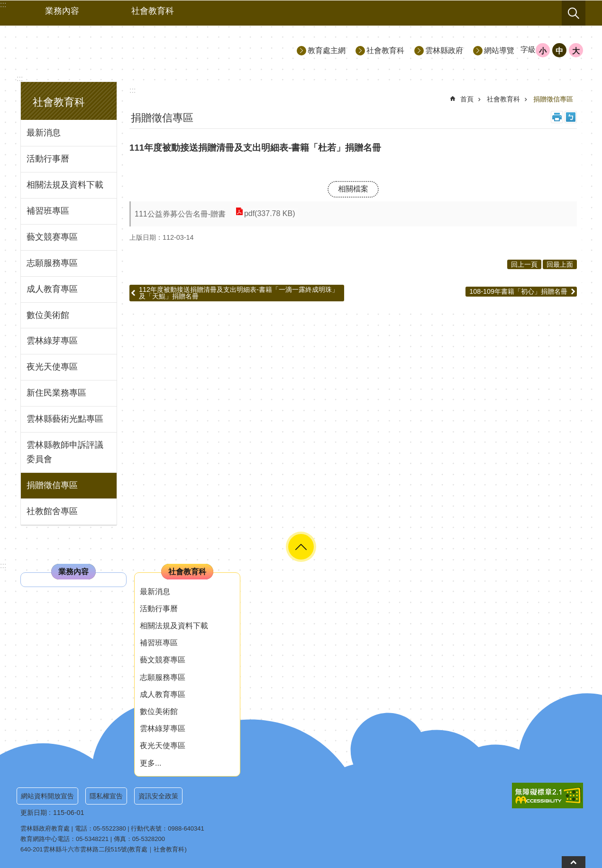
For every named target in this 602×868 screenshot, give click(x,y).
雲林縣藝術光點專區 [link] (65, 419)
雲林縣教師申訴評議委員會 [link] (65, 452)
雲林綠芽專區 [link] (52, 341)
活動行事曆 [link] (48, 159)
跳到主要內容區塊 (5, 5)
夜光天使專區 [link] (52, 367)
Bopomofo (571, 117)
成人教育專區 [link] (52, 289)
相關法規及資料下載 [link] (65, 185)
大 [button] (576, 51)
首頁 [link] (467, 99)
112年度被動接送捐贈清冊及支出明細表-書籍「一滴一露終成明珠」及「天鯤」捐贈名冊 (239, 293)
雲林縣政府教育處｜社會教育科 (102, 50)
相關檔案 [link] (353, 189)
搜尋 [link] (574, 13)
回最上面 (560, 264)
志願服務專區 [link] (52, 263)
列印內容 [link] (557, 117)
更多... (150, 763)
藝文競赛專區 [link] (52, 237)
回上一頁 (524, 264)
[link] (547, 796)
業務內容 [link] (62, 11)
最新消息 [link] (44, 133)
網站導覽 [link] (499, 50)
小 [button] (543, 51)
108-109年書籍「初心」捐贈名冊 (518, 291)
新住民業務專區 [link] (56, 393)
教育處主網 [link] (327, 50)
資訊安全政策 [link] (158, 796)
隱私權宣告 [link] (106, 796)
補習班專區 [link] (48, 211)
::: (20, 78)
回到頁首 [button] (574, 862)
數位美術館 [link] (48, 315)
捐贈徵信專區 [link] (52, 485)
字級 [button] (528, 50)
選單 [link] (301, 547)
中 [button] (559, 51)
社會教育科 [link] (153, 11)
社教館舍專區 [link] (52, 511)
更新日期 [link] (34, 813)
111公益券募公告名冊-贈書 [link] (180, 214)
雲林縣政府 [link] (444, 50)
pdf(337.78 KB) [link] (269, 214)
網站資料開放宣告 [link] (47, 796)
